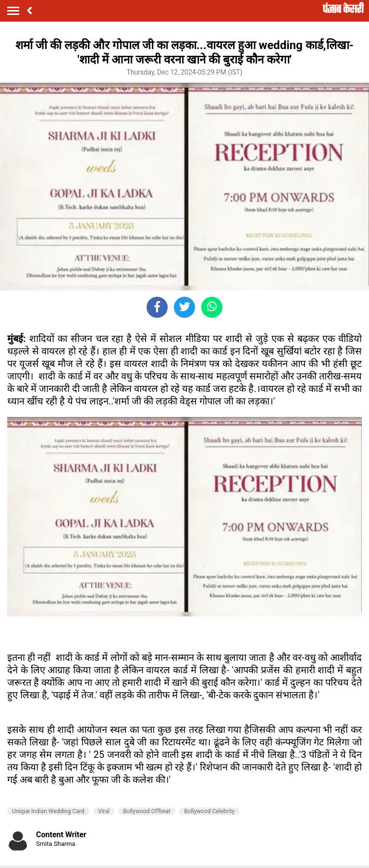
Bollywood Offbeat (147, 811)
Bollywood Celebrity (209, 811)
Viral (104, 811)
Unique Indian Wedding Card (48, 811)
